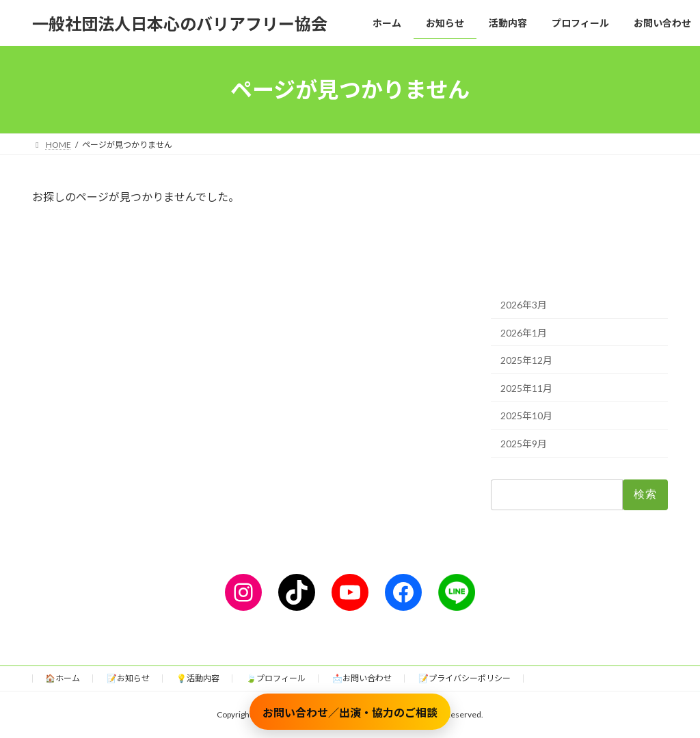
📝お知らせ (128, 678)
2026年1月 (524, 333)
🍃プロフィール (276, 678)
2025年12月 (526, 360)
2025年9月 (524, 444)
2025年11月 (526, 388)
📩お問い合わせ (362, 678)
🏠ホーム (63, 678)
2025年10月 (526, 416)
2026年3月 (524, 305)
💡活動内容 (198, 678)
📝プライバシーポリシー (465, 678)
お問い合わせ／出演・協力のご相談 (350, 712)
